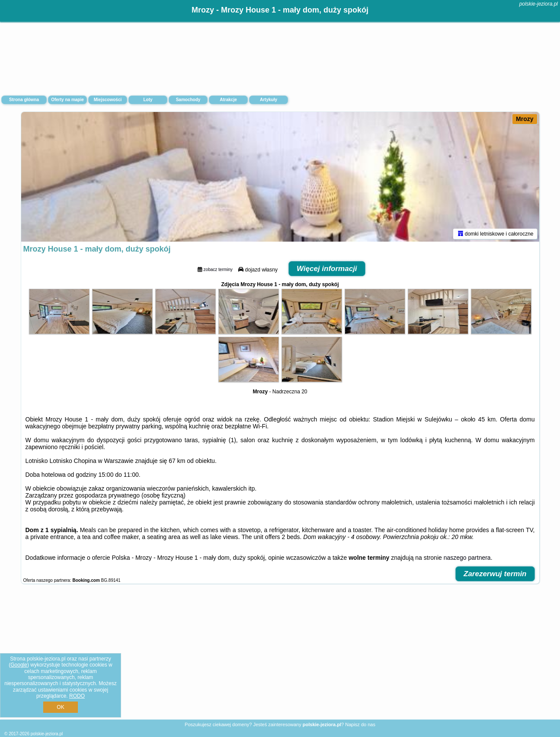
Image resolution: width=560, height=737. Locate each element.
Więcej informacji (327, 269)
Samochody (188, 100)
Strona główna (24, 100)
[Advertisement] (280, 656)
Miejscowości (108, 100)
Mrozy (525, 119)
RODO (77, 696)
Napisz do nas (360, 724)
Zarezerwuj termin (495, 574)
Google (19, 665)
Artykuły (269, 100)
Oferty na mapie (67, 100)
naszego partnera (467, 558)
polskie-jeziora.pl (539, 4)
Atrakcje (228, 100)
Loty (148, 100)
